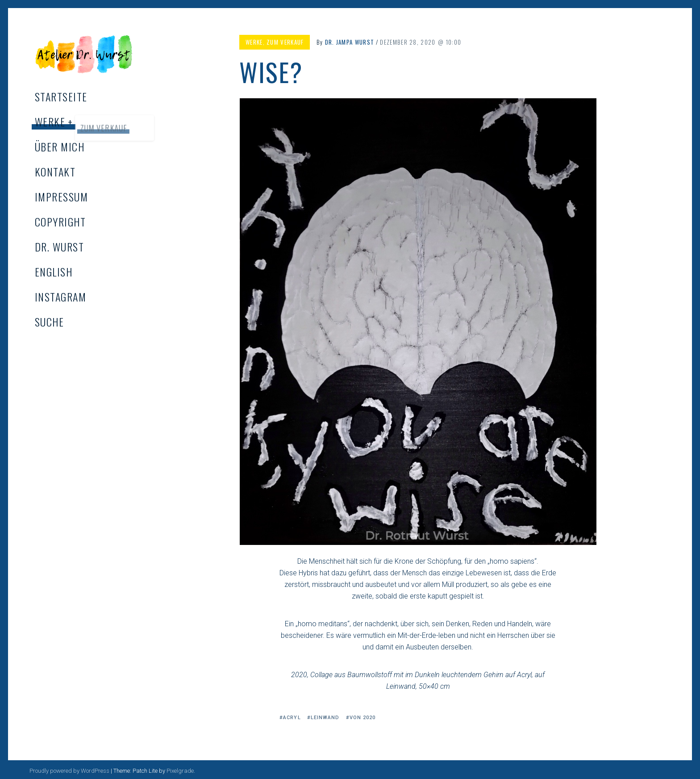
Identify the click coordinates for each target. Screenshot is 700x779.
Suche (49, 322)
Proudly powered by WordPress (69, 771)
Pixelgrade (180, 771)
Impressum (61, 197)
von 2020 (363, 718)
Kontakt (55, 172)
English (54, 272)
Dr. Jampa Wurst (350, 42)
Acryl (292, 718)
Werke (50, 121)
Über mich (60, 147)
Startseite (61, 96)
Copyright (60, 222)
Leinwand (325, 718)
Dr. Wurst (59, 247)
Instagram (60, 297)
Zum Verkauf (285, 42)
